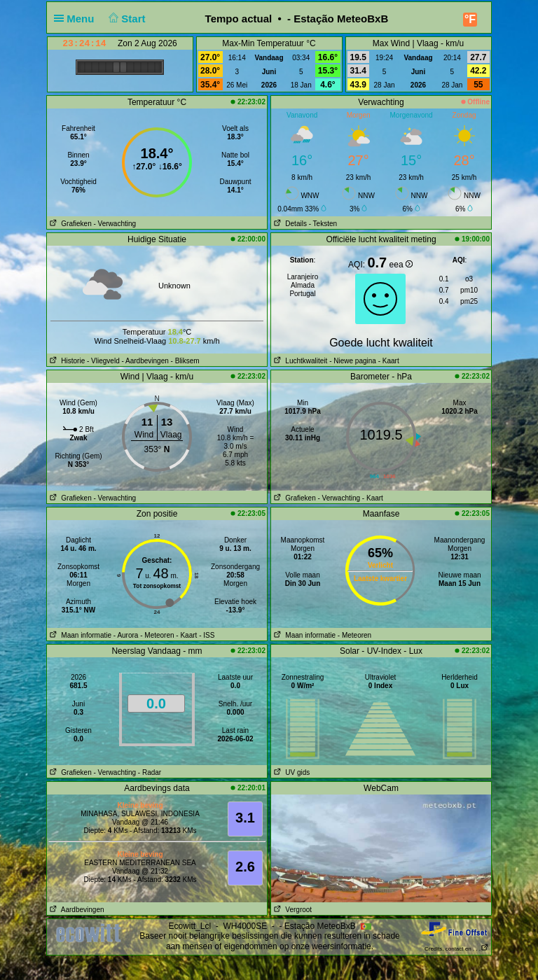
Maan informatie (79, 635)
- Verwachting (115, 224)
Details (289, 224)
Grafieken (69, 224)
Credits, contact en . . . (457, 949)
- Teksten (323, 224)
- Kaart (388, 361)
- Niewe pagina (353, 361)
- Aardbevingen (145, 361)
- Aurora (126, 635)
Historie (66, 361)
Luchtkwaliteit (299, 361)
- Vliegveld (103, 361)
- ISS (207, 635)
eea (401, 265)
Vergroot (291, 910)
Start (126, 19)
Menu (77, 19)
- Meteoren (157, 635)
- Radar (150, 772)
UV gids (290, 772)
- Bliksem (185, 361)
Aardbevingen (76, 910)
